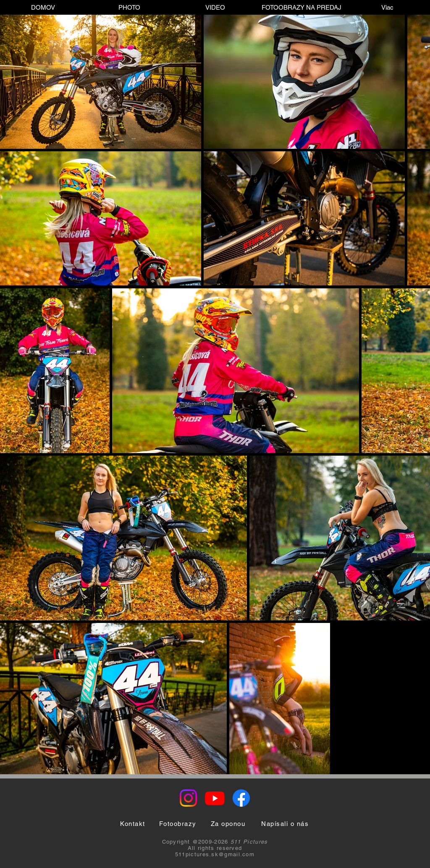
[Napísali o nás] (285, 824)
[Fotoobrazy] (178, 824)
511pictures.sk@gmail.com (215, 854)
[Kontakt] (133, 824)
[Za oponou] (228, 824)
